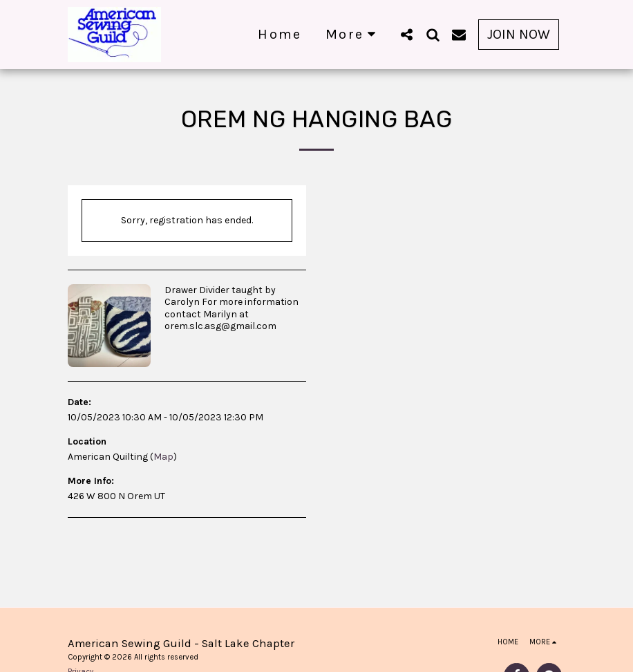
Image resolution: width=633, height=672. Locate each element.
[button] (406, 34)
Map (163, 457)
